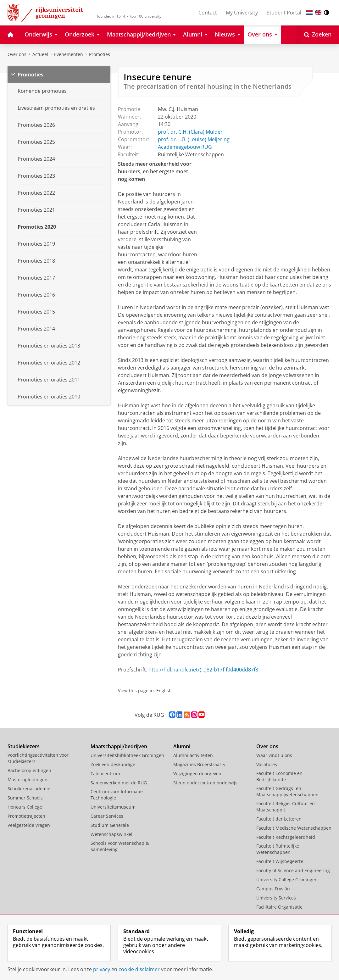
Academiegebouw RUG (185, 147)
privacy (102, 969)
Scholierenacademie (29, 789)
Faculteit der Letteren (279, 819)
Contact (208, 13)
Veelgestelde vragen (29, 825)
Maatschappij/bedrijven (119, 746)
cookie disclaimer (139, 969)
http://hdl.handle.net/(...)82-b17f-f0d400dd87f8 (203, 670)
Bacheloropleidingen (29, 770)
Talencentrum (105, 774)
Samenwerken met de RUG (119, 783)
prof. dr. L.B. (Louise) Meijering (194, 139)
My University (242, 13)
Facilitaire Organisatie (279, 907)
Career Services (107, 816)
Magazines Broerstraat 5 (199, 764)
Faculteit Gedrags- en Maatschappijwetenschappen (287, 791)
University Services (276, 898)
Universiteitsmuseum (113, 807)
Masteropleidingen (28, 780)
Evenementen (69, 54)
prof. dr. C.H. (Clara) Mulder (190, 132)
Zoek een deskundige (113, 764)
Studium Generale (110, 825)
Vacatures (267, 764)
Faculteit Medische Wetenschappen (294, 828)
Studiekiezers (24, 746)
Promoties (100, 54)
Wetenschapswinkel (111, 834)
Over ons (17, 54)
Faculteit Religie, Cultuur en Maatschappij (286, 807)
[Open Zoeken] (318, 35)
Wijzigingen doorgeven (197, 774)
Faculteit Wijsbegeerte (280, 861)
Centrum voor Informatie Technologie (117, 795)
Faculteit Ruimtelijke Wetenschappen (278, 849)
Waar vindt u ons (274, 755)
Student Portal (284, 13)
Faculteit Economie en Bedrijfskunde (279, 776)
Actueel (40, 54)
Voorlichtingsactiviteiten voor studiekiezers (38, 758)
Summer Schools (25, 798)
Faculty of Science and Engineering (293, 870)
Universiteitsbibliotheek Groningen (127, 755)
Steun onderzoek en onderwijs (205, 783)
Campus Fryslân (273, 889)
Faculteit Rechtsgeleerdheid (286, 837)
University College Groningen (287, 880)
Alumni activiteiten (193, 755)
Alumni (182, 746)
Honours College (25, 807)
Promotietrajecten (26, 816)
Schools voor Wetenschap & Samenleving (120, 846)
